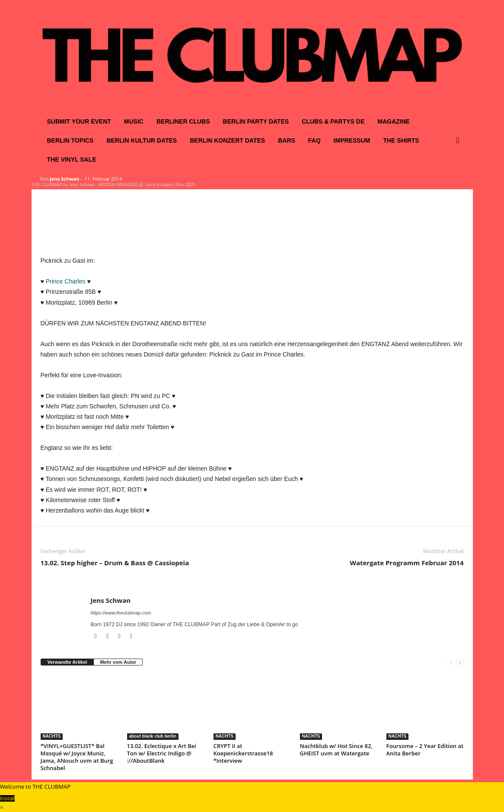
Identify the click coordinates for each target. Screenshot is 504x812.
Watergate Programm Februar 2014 (407, 563)
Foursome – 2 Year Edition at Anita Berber (425, 750)
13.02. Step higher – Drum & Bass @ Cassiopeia (115, 563)
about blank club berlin (153, 736)
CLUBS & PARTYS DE (333, 121)
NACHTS (52, 736)
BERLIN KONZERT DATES (227, 140)
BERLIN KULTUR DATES (142, 140)
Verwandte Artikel (67, 662)
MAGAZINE (394, 121)
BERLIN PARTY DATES (256, 121)
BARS (287, 140)
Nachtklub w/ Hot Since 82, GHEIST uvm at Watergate (336, 750)
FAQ (314, 140)
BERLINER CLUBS (183, 121)
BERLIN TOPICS (70, 140)
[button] (460, 140)
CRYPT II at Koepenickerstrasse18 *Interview (243, 753)
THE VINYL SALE (72, 159)
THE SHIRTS (401, 140)
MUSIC (134, 121)
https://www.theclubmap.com (121, 613)
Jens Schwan (64, 179)
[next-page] (460, 662)
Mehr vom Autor (118, 662)
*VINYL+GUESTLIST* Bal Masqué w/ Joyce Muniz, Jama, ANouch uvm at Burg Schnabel (77, 757)
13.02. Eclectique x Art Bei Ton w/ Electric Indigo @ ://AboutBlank (162, 753)
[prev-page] (451, 662)
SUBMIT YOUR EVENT (79, 121)
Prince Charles (66, 281)
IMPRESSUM (352, 140)
